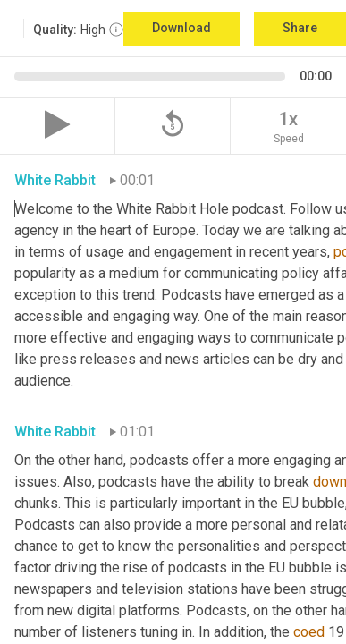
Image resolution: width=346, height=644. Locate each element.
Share (300, 28)
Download (181, 28)
